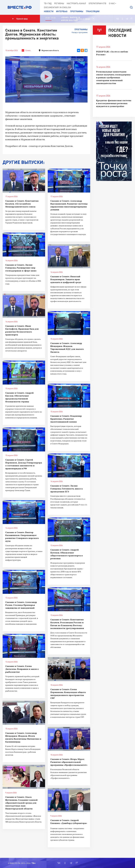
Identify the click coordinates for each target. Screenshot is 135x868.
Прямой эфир (20, 19)
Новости (49, 11)
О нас (113, 3)
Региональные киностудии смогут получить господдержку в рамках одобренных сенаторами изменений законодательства (113, 77)
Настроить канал (76, 3)
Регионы (59, 3)
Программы (77, 11)
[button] (131, 7)
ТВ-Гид (48, 3)
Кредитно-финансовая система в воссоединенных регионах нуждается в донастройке (114, 103)
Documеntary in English (57, 7)
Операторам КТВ (97, 3)
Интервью (62, 11)
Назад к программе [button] (80, 32)
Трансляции (93, 11)
